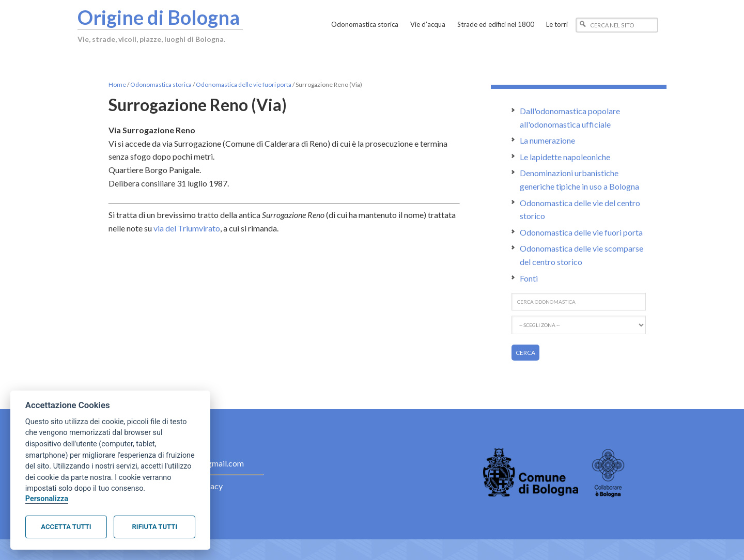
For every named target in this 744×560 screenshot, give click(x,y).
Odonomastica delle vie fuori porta (244, 84)
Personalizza (47, 499)
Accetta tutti (66, 527)
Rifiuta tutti (155, 527)
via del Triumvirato (187, 228)
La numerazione (547, 140)
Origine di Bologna (159, 17)
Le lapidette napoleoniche (565, 157)
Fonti (529, 278)
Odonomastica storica (161, 84)
